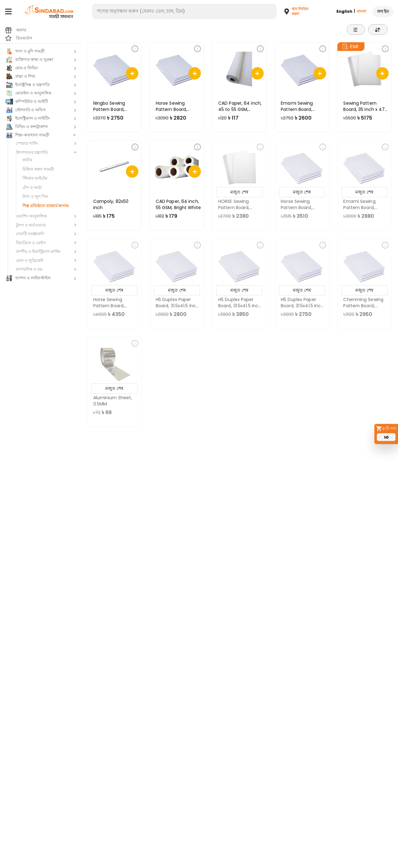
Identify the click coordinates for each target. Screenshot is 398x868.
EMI (350, 46)
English (344, 11)
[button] (293, 11)
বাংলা (361, 11)
